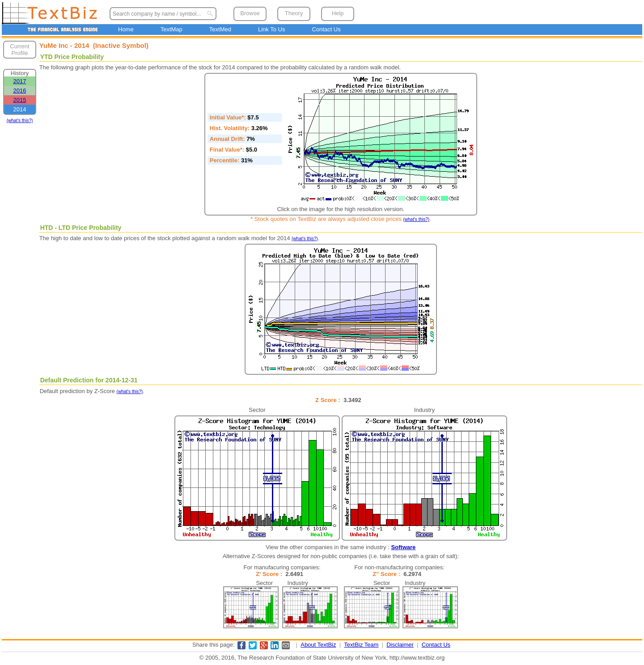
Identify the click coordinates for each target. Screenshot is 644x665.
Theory (294, 13)
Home (126, 29)
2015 (20, 100)
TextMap (172, 29)
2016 (20, 91)
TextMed (220, 29)
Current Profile (19, 50)
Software (403, 547)
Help (338, 13)
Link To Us (271, 29)
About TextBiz (318, 645)
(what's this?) (20, 121)
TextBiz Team (361, 645)
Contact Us (326, 29)
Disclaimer (400, 645)
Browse (250, 13)
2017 (20, 81)
